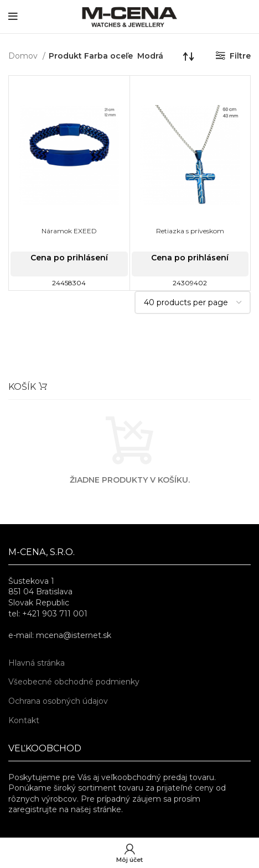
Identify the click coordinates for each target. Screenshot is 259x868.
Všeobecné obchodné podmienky (74, 682)
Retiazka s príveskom (190, 231)
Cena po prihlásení (69, 258)
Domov (24, 56)
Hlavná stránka (37, 663)
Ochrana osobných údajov (58, 701)
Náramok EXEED (69, 231)
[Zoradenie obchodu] (189, 56)
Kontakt (24, 720)
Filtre (240, 56)
